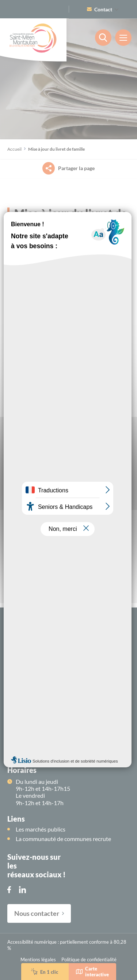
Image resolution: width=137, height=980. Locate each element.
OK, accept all (68, 499)
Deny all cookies (69, 513)
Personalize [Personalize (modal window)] (69, 527)
